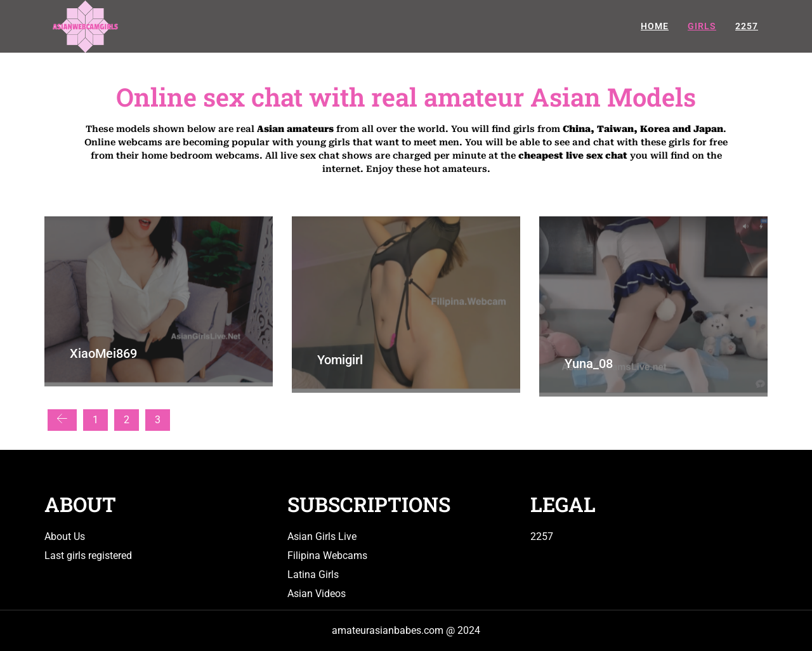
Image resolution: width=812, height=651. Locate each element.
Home (655, 26)
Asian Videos (317, 594)
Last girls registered (88, 556)
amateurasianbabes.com (388, 630)
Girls (702, 26)
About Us (65, 536)
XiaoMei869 (103, 353)
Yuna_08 (589, 364)
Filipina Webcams (327, 556)
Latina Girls (313, 575)
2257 (747, 26)
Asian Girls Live (322, 536)
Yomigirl (340, 360)
